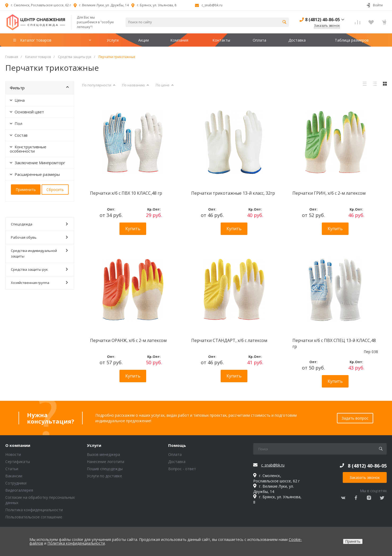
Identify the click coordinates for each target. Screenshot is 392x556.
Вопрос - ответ (182, 469)
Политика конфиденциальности (34, 510)
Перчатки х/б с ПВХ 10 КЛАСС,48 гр (126, 193)
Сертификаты (18, 462)
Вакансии (14, 476)
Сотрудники (16, 483)
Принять (353, 541)
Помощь (177, 446)
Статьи (12, 469)
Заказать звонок (365, 477)
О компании (18, 446)
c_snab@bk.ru (212, 5)
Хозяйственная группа (39, 283)
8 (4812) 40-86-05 (322, 20)
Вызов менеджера (103, 454)
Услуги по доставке (104, 476)
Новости (13, 454)
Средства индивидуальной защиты (39, 253)
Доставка (177, 462)
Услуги (94, 446)
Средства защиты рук (39, 269)
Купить (133, 229)
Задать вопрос (355, 418)
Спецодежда (39, 224)
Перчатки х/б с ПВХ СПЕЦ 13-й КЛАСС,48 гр (334, 343)
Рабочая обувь (39, 237)
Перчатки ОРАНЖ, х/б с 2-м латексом (128, 340)
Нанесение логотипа (106, 462)
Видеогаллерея (19, 490)
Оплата (175, 454)
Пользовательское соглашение (34, 517)
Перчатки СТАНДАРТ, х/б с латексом (229, 340)
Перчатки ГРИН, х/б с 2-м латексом (329, 193)
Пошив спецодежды (105, 469)
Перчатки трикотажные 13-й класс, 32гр (233, 193)
